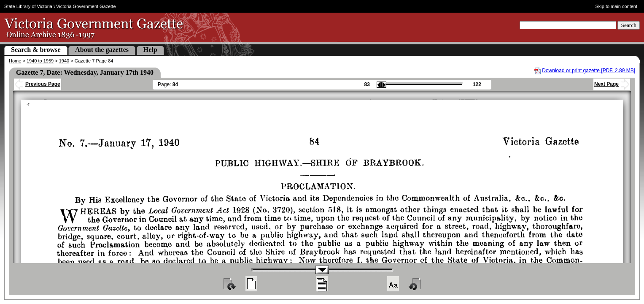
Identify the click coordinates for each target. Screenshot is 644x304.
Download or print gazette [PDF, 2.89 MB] (589, 71)
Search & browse (36, 50)
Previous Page (38, 84)
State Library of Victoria (28, 6)
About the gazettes (102, 50)
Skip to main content (616, 6)
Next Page (612, 84)
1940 (64, 61)
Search (629, 25)
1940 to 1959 (40, 61)
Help (150, 50)
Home (15, 61)
